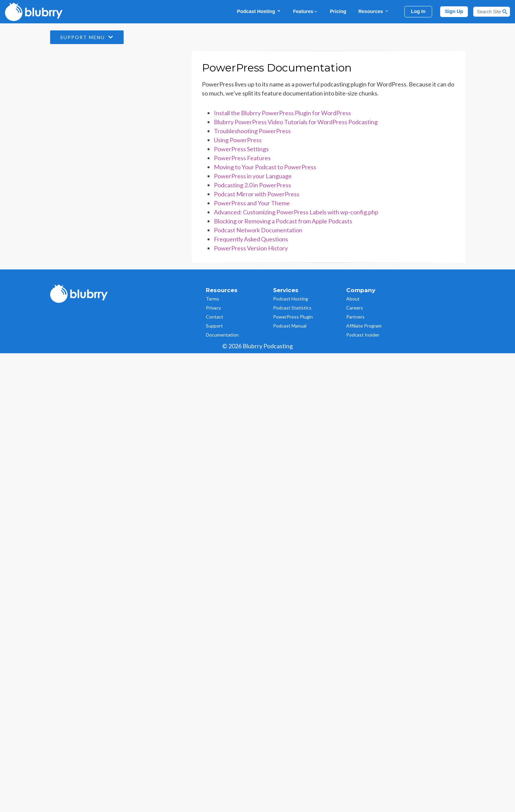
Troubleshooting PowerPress (252, 131)
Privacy (213, 308)
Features (305, 11)
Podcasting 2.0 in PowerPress (252, 185)
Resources (374, 11)
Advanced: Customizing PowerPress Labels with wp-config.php (296, 212)
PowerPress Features (242, 158)
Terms (213, 299)
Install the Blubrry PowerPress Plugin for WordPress (282, 113)
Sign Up (454, 11)
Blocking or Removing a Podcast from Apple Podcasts (283, 221)
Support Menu (87, 37)
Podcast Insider (363, 335)
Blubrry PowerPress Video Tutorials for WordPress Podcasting (296, 122)
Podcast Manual (290, 326)
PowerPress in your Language (253, 176)
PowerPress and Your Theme (252, 203)
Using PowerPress (238, 140)
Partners (355, 317)
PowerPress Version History (251, 248)
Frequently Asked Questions (251, 239)
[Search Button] (505, 12)
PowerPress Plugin (293, 317)
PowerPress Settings (241, 149)
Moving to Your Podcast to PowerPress (265, 167)
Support (214, 326)
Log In (418, 11)
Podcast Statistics (292, 308)
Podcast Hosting (259, 11)
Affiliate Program (364, 326)
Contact (215, 317)
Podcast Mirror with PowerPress (257, 194)
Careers (355, 308)
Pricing (338, 11)
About (353, 299)
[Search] (492, 12)
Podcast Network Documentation (258, 230)
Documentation (222, 335)
